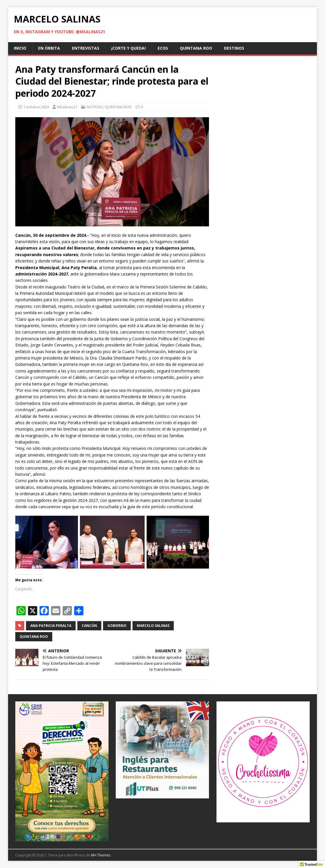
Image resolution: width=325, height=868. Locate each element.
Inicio (20, 48)
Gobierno (117, 626)
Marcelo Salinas (153, 626)
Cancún (89, 626)
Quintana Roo (34, 637)
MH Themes (101, 855)
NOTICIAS (95, 107)
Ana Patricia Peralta (51, 626)
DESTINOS (234, 48)
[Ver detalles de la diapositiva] (62, 771)
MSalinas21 (67, 107)
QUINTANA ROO (196, 48)
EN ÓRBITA (49, 48)
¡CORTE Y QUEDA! (128, 48)
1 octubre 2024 (36, 107)
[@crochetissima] (263, 762)
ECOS (163, 48)
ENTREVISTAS (86, 48)
